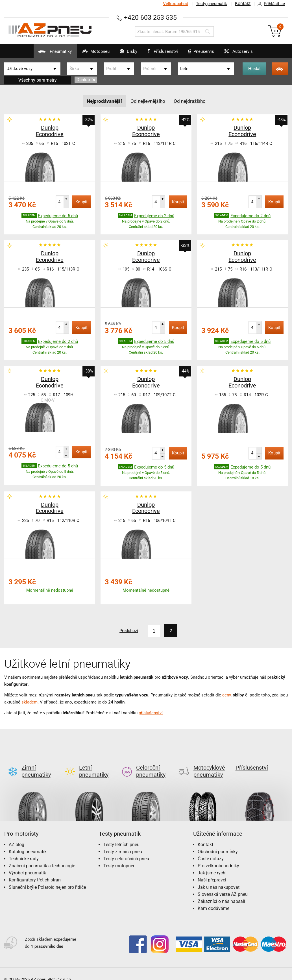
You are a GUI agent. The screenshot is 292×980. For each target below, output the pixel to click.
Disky (122, 54)
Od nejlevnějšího (148, 101)
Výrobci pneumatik (27, 864)
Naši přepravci (212, 871)
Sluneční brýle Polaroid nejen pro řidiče (47, 878)
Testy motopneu (119, 857)
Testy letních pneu (121, 835)
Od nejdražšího (192, 101)
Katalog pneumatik (28, 842)
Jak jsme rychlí (213, 864)
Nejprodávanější (103, 101)
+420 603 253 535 (150, 17)
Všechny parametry (38, 80)
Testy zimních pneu (123, 842)
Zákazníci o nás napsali (221, 892)
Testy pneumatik (210, 4)
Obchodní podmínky (218, 842)
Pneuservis (205, 54)
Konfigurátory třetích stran (35, 871)
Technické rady (24, 850)
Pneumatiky (38, 54)
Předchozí (128, 631)
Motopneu (84, 54)
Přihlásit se (270, 4)
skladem (30, 702)
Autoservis (248, 54)
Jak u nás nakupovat (219, 878)
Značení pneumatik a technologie (42, 857)
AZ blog (17, 835)
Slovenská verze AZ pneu (223, 885)
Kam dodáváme (213, 899)
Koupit (81, 202)
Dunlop (86, 80)
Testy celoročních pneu (126, 850)
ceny (226, 695)
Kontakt (242, 4)
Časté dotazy (211, 850)
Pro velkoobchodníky (218, 857)
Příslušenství (165, 52)
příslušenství (151, 713)
